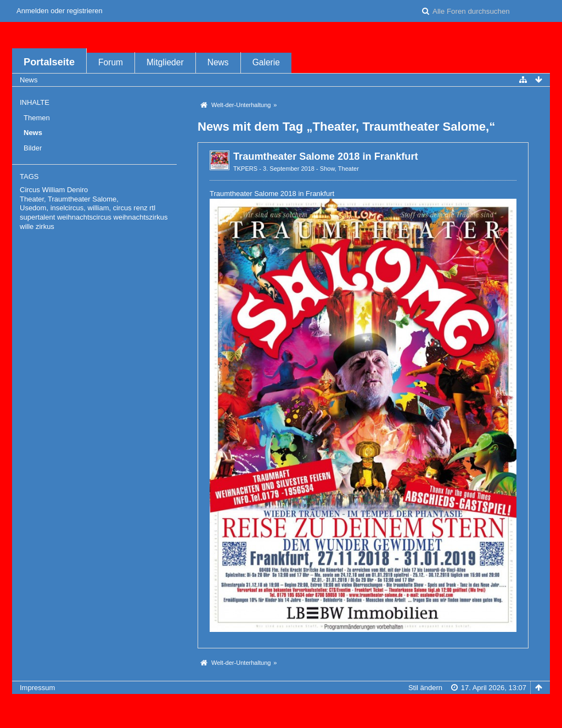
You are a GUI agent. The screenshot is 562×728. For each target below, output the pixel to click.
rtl (152, 208)
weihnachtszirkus (141, 217)
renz (140, 208)
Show (327, 169)
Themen (37, 118)
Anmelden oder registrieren (60, 11)
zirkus (45, 226)
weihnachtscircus (84, 217)
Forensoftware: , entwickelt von (281, 706)
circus (122, 208)
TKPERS (245, 169)
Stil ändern (425, 688)
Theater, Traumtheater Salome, (69, 199)
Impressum (37, 688)
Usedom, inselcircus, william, (65, 208)
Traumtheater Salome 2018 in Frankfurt (326, 156)
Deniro (77, 190)
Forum (111, 62)
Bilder (33, 148)
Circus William (42, 190)
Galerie (266, 62)
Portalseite (49, 62)
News (218, 62)
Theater (349, 169)
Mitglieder (165, 62)
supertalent (37, 217)
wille (27, 226)
